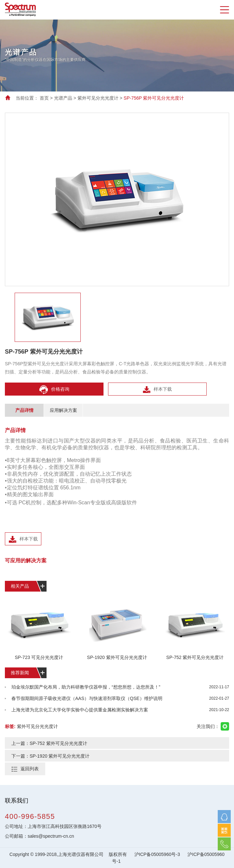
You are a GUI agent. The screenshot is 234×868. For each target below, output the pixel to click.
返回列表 (30, 769)
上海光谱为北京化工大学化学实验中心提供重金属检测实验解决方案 (120, 710)
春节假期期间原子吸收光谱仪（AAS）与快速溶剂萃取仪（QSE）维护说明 (120, 699)
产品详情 (24, 410)
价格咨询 (54, 390)
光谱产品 (63, 98)
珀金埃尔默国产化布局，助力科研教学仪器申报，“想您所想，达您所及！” (120, 687)
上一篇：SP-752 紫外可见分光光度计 (49, 743)
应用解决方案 (63, 410)
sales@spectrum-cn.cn (51, 836)
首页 (44, 98)
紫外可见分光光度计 (98, 98)
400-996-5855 (30, 816)
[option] (117, 56)
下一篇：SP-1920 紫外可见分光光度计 (50, 756)
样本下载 (157, 390)
